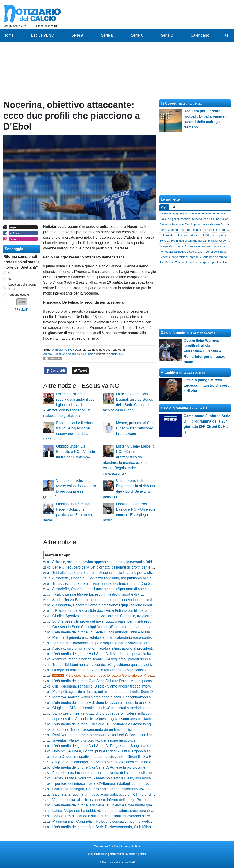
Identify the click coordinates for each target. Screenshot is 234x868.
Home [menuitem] (9, 35)
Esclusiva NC (64, 350)
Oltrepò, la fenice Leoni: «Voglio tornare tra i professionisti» (100, 670)
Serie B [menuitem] (107, 35)
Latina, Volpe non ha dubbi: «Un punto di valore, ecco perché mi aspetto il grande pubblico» (126, 811)
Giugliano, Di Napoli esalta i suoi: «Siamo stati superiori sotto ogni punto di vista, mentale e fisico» (131, 708)
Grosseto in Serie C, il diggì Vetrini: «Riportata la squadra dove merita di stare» (115, 627)
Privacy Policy (130, 846)
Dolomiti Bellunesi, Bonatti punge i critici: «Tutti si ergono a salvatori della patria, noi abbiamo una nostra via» (139, 751)
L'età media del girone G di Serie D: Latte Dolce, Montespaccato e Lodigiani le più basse (123, 681)
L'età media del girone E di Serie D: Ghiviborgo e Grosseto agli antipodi (109, 724)
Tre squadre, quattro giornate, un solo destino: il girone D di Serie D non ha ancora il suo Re (126, 584)
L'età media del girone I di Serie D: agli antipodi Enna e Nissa (101, 632)
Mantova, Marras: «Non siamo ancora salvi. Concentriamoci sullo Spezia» (111, 697)
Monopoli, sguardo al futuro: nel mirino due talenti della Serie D (103, 692)
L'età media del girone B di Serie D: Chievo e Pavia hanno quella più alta (110, 805)
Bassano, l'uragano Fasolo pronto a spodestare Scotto (194, 224)
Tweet (80, 371)
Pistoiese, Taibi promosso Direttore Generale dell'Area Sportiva (109, 675)
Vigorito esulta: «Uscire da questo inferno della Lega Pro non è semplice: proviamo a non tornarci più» (134, 800)
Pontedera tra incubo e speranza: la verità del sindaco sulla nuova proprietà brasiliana (121, 773)
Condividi (55, 371)
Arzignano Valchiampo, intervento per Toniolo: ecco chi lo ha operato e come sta (116, 762)
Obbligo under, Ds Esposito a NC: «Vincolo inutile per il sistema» (76, 452)
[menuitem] (227, 35)
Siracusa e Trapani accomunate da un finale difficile (93, 730)
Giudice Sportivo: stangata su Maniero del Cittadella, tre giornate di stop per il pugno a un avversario (133, 616)
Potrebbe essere (18, 295)
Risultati (22, 310)
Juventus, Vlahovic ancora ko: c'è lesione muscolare (94, 740)
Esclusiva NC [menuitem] (42, 35)
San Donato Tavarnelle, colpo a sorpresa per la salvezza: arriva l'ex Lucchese (114, 643)
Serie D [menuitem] (167, 35)
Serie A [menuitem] (78, 35)
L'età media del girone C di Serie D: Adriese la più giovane (99, 767)
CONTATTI (117, 854)
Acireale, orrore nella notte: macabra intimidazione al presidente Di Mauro (111, 648)
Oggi (164, 207)
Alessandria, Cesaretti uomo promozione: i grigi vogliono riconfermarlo (108, 605)
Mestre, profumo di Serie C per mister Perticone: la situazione (136, 428)
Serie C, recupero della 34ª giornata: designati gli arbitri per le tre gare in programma (120, 567)
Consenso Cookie (106, 846)
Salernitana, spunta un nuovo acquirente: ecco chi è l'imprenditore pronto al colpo (117, 794)
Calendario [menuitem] (200, 35)
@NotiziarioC (114, 354)
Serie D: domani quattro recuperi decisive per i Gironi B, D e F (102, 757)
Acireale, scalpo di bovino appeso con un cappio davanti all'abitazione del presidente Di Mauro (127, 562)
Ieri (173, 207)
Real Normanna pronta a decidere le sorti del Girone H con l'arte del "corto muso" (117, 735)
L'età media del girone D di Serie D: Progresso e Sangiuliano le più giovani (112, 746)
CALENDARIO (98, 854)
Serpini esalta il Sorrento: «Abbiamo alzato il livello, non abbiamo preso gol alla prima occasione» (130, 778)
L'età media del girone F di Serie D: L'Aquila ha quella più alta (102, 702)
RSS (143, 854)
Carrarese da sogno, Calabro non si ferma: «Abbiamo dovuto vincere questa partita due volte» (128, 789)
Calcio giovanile (174, 408)
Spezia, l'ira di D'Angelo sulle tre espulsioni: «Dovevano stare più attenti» (111, 816)
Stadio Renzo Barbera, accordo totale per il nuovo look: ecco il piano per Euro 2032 (119, 600)
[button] (22, 302)
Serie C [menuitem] (137, 35)
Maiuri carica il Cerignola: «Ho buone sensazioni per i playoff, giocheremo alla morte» (120, 821)
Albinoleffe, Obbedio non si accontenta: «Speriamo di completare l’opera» (111, 589)
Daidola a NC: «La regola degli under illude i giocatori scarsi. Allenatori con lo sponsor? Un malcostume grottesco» (69, 405)
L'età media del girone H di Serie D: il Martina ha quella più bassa (105, 654)
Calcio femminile (175, 333)
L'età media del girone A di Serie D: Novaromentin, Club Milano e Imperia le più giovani (122, 827)
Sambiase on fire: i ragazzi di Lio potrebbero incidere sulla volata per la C (111, 713)
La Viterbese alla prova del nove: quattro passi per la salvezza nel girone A (112, 621)
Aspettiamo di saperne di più (22, 287)
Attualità (168, 372)
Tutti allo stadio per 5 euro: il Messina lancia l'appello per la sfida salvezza (111, 573)
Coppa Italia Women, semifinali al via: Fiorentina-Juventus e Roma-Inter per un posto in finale (207, 351)
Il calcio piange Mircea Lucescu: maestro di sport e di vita (98, 594)
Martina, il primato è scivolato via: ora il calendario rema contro (102, 638)
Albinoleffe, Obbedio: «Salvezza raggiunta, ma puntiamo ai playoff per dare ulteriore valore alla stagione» (136, 578)
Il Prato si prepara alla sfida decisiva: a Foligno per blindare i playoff (106, 611)
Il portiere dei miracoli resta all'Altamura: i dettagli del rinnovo (101, 784)
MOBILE (132, 854)
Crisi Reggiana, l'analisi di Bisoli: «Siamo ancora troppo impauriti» (105, 686)
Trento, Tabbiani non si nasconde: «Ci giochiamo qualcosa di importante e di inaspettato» (123, 665)
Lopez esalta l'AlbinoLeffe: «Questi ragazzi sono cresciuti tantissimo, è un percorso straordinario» (130, 719)
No (10, 279)
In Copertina (171, 103)
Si (9, 273)
